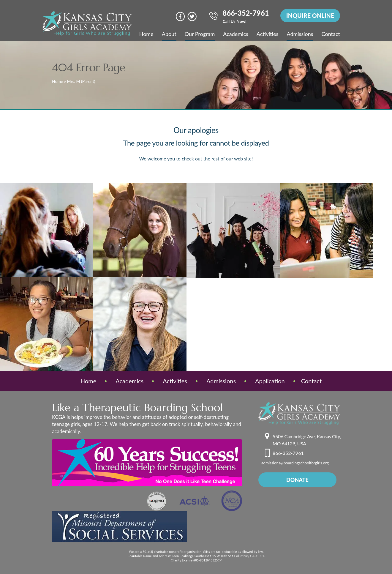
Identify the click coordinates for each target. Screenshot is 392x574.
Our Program (200, 34)
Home (146, 34)
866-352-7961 (245, 17)
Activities (268, 34)
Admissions (300, 34)
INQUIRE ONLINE (310, 16)
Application (270, 381)
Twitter (191, 16)
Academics (236, 34)
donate (297, 480)
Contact (331, 34)
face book (179, 16)
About (169, 34)
